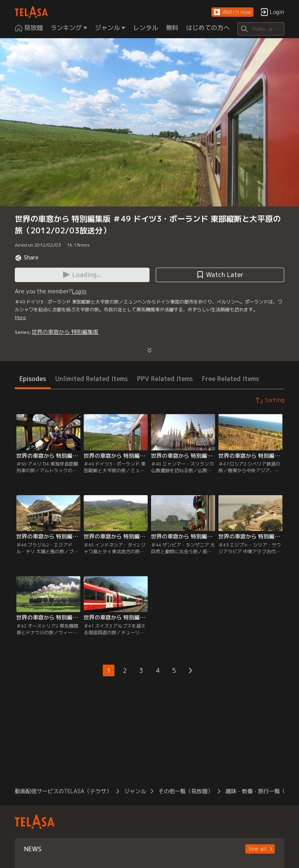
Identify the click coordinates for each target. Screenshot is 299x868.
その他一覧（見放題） (186, 791)
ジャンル (135, 791)
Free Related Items (230, 379)
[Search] (261, 29)
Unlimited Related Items (91, 379)
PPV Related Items (165, 379)
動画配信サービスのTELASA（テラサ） (63, 791)
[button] (232, 12)
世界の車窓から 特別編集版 (65, 332)
